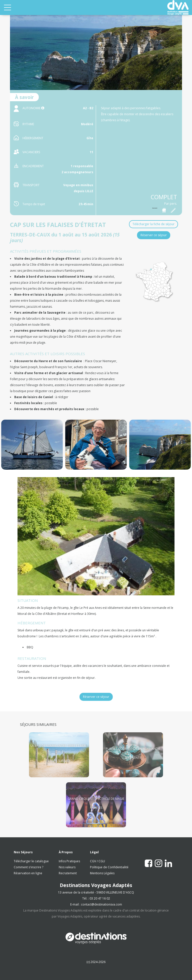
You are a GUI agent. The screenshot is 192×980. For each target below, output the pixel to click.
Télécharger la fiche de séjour (153, 224)
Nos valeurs (67, 867)
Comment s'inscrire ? (28, 867)
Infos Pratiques (69, 861)
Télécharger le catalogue (31, 861)
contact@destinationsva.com (101, 904)
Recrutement (68, 873)
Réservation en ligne (28, 873)
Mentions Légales (102, 873)
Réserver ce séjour (154, 235)
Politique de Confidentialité (109, 867)
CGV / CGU (97, 861)
